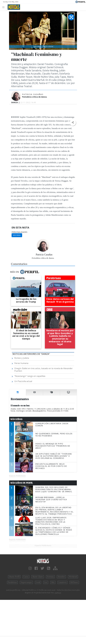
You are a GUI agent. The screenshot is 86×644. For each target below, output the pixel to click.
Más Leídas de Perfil (22, 483)
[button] (73, 123)
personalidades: (20, 232)
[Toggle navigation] (4, 7)
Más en (25, 272)
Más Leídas (16, 419)
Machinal (17, 235)
